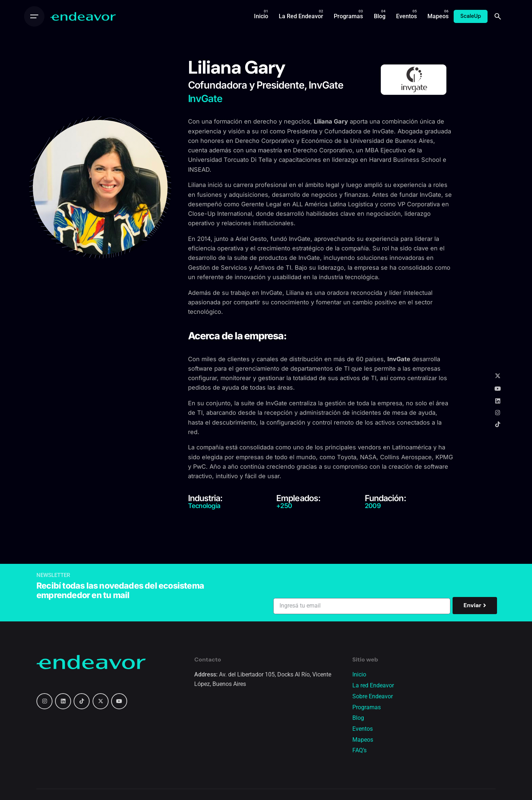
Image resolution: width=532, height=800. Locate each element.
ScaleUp (471, 16)
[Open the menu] (34, 16)
